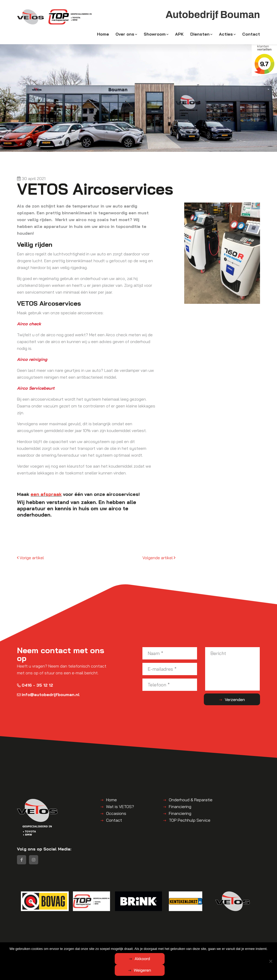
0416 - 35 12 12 (35, 686)
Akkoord (118, 970)
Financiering (180, 807)
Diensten (200, 35)
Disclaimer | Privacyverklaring (152, 947)
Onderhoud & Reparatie (191, 800)
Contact (251, 35)
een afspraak (46, 494)
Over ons (125, 35)
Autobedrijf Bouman (65, 947)
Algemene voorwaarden (104, 947)
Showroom (155, 35)
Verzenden (239, 700)
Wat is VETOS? (120, 807)
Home (103, 35)
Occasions (116, 814)
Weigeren (168, 970)
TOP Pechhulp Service (190, 821)
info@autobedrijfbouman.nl (48, 695)
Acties (226, 35)
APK (179, 35)
